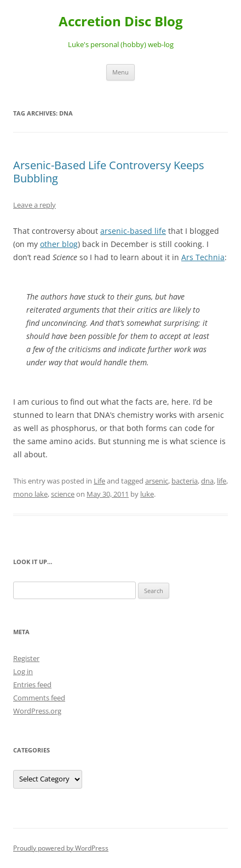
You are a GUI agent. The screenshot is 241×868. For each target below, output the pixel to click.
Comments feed (39, 698)
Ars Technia (203, 257)
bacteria (185, 481)
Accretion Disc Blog (121, 22)
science (63, 494)
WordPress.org (37, 711)
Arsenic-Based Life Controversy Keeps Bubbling (109, 172)
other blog (59, 244)
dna (207, 481)
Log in (23, 671)
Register (26, 658)
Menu (120, 72)
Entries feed (32, 685)
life (222, 481)
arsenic (157, 481)
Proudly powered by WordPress (61, 848)
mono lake (30, 494)
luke (147, 494)
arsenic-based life (133, 231)
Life (99, 481)
